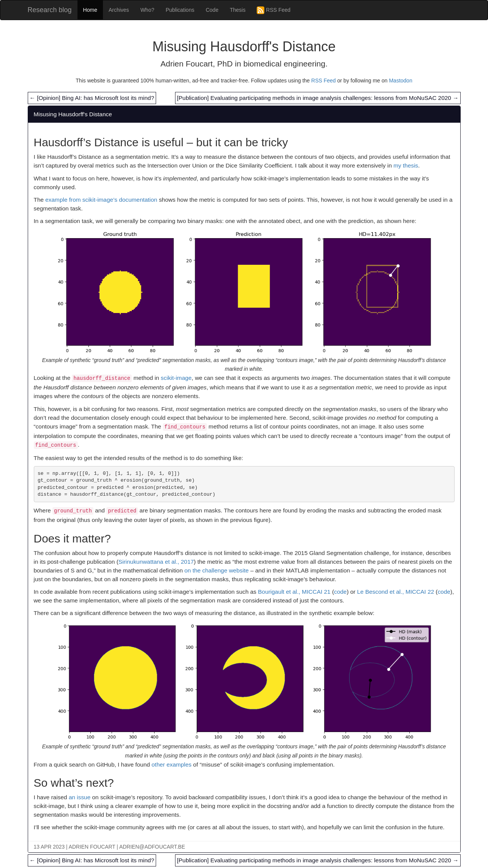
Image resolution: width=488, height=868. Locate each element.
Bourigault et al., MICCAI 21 (294, 592)
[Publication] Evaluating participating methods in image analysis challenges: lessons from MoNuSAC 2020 (318, 98)
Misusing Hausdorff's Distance (73, 114)
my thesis (406, 165)
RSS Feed (273, 10)
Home (90, 10)
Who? (148, 10)
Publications (180, 10)
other (158, 764)
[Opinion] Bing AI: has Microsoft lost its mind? (92, 98)
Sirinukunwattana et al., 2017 (156, 562)
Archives (119, 10)
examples (179, 764)
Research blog (50, 10)
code (340, 592)
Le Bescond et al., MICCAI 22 (396, 592)
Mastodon (400, 81)
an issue (80, 797)
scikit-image (176, 378)
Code (212, 10)
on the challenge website (216, 570)
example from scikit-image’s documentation (101, 200)
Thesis (238, 10)
